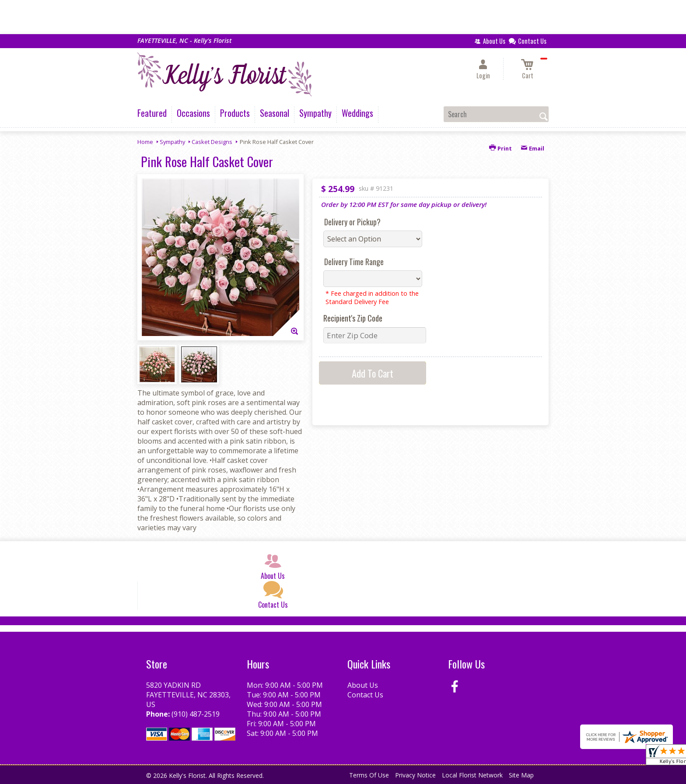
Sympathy (172, 142)
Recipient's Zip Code (353, 318)
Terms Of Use (369, 775)
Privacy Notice (415, 775)
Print (500, 148)
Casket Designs (212, 142)
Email (532, 148)
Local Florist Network (472, 775)
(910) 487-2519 (196, 714)
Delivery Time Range (354, 262)
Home (145, 142)
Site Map (521, 775)
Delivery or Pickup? (352, 222)
